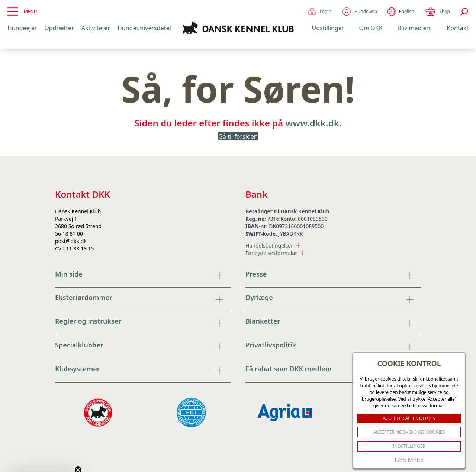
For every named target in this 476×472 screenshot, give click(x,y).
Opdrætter (59, 28)
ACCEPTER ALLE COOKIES (409, 418)
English (401, 12)
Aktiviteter (96, 28)
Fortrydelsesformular (275, 253)
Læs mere (409, 460)
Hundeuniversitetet (144, 28)
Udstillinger (328, 28)
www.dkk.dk (312, 123)
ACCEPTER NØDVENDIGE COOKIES (409, 432)
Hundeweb (359, 12)
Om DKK (371, 28)
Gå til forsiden (238, 136)
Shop (437, 12)
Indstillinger (409, 446)
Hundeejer (22, 28)
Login (319, 12)
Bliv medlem (415, 28)
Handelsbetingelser (273, 245)
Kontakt (458, 28)
